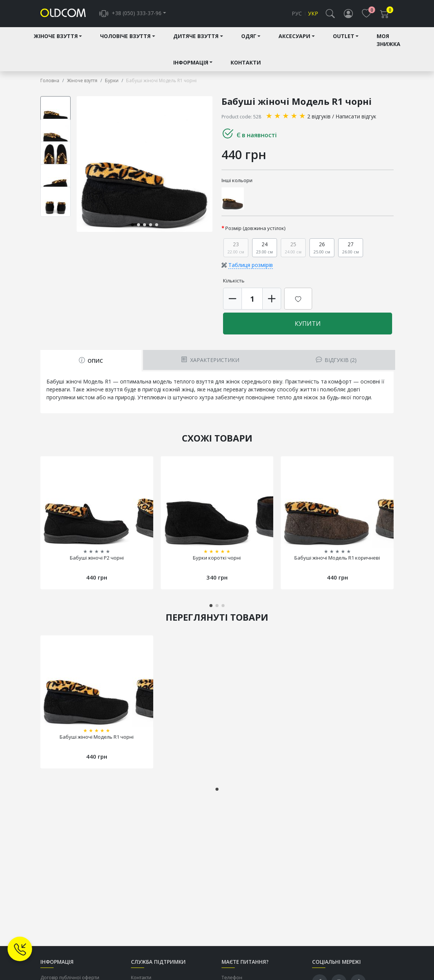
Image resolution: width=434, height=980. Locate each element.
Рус (297, 14)
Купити (308, 324)
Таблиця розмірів (251, 265)
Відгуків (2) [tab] (336, 360)
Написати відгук (356, 116)
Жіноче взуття (56, 36)
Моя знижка (389, 40)
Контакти (246, 62)
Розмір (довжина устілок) (255, 229)
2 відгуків (319, 116)
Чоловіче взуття (125, 36)
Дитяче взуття (196, 36)
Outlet (344, 36)
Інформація (191, 62)
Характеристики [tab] (210, 360)
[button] (330, 14)
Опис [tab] (91, 361)
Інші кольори (237, 180)
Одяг (249, 36)
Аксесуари (294, 36)
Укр (313, 14)
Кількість (234, 281)
